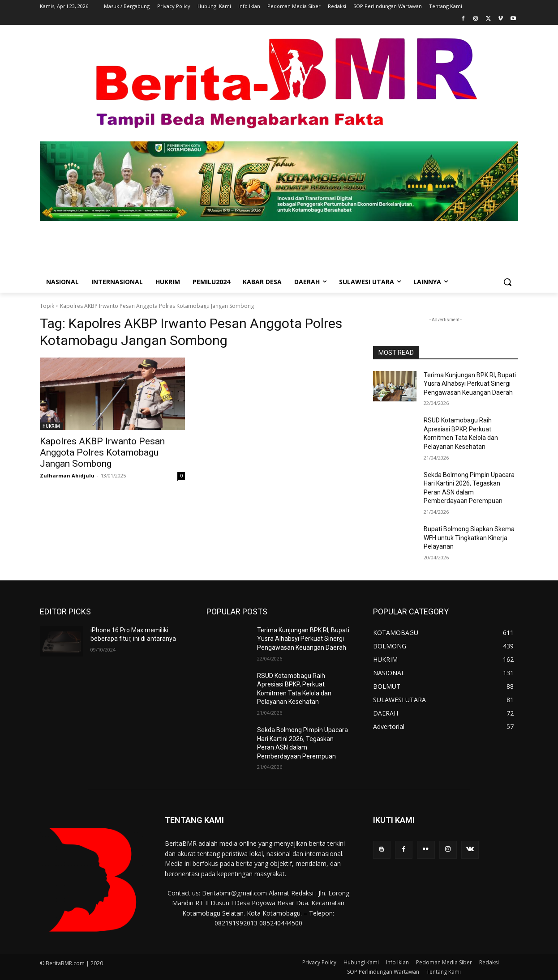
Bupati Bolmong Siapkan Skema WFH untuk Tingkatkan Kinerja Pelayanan (469, 538)
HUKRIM (51, 426)
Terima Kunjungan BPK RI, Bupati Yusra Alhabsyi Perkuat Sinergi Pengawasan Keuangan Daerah (470, 384)
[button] (507, 282)
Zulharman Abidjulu (67, 475)
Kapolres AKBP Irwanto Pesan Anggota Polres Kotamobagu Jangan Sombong (102, 452)
